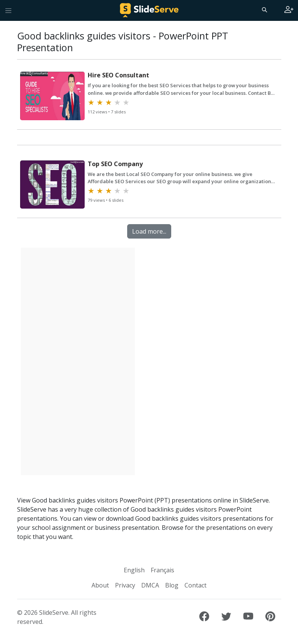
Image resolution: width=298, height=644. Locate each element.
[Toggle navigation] (8, 10)
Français (162, 570)
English (134, 570)
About (100, 585)
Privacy (125, 585)
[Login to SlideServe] (289, 10)
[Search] (264, 9)
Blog (172, 585)
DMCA (150, 585)
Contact (196, 585)
